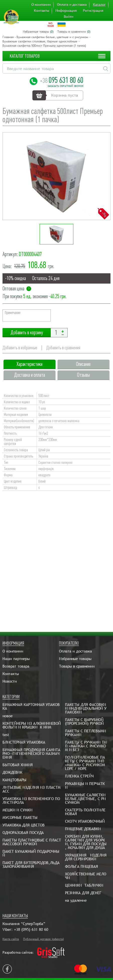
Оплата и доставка (72, 5)
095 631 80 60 (62, 80)
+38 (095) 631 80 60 (31, 929)
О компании (41, 5)
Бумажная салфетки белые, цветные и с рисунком (52, 37)
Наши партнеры (16, 659)
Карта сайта (11, 939)
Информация (66, 11)
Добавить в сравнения (63, 348)
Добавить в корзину (27, 333)
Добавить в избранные (20, 348)
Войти (69, 17)
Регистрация (93, 11)
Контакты (42, 11)
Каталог (99, 5)
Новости (10, 681)
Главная (8, 37)
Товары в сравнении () (74, 32)
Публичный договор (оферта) (43, 939)
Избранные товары (75, 659)
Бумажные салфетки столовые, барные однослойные (40, 41)
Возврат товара (16, 666)
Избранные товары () (38, 32)
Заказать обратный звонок (65, 86)
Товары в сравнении (77, 666)
